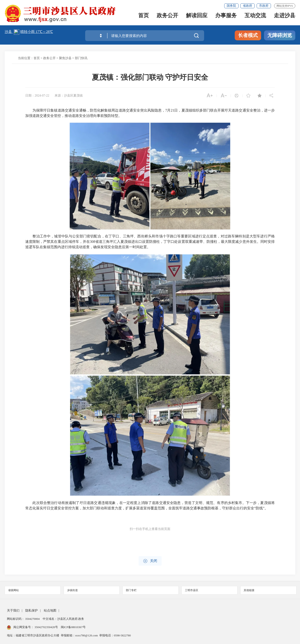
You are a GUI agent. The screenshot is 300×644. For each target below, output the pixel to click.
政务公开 (167, 16)
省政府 (247, 6)
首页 (144, 16)
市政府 (264, 6)
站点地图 (50, 611)
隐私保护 (32, 611)
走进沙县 (285, 16)
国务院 (231, 6)
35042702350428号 (46, 627)
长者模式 (248, 35)
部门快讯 (81, 58)
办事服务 (226, 16)
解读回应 (197, 16)
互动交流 (255, 16)
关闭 (150, 561)
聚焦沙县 (65, 58)
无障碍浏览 (280, 35)
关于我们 (13, 611)
